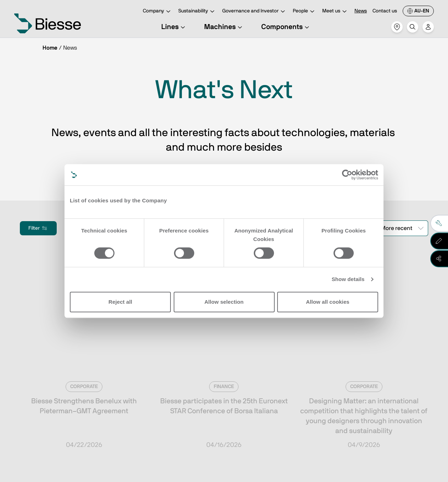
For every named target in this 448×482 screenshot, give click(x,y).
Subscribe (62, 391)
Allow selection (224, 302)
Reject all (120, 302)
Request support (278, 398)
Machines (224, 27)
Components (286, 27)
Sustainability (197, 12)
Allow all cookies (328, 302)
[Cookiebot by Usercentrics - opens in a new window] (347, 175)
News (361, 11)
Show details (348, 279)
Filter (38, 228)
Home (50, 48)
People (305, 12)
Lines (174, 27)
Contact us (385, 11)
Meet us (335, 12)
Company (158, 12)
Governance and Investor (255, 12)
